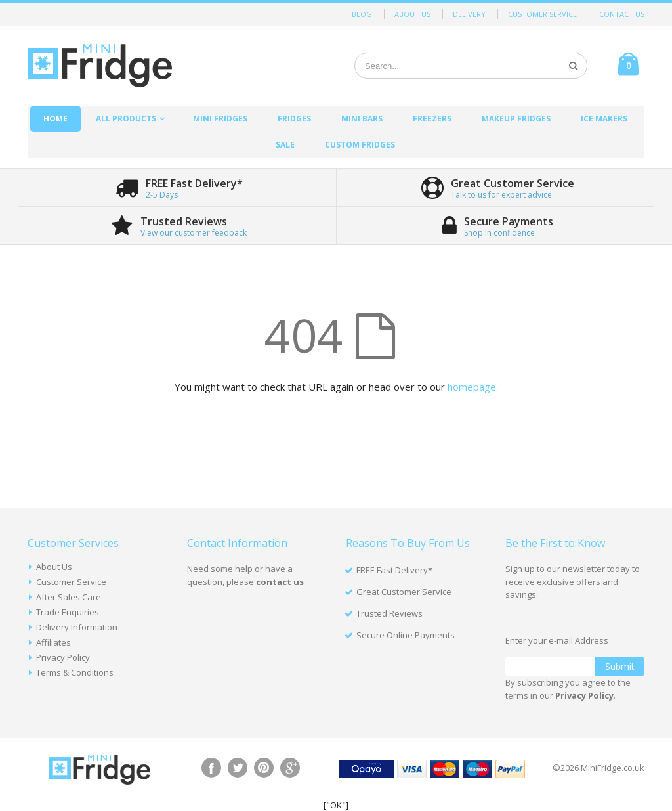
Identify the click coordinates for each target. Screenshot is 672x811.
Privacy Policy (63, 657)
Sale (285, 145)
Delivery (469, 14)
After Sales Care (69, 597)
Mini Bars (362, 119)
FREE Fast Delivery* (394, 570)
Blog (362, 14)
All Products (126, 119)
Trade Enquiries (68, 612)
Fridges (294, 119)
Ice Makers (604, 119)
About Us (412, 14)
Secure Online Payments (406, 635)
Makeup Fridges (516, 119)
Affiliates (53, 642)
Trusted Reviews (389, 613)
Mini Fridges (220, 119)
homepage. (473, 387)
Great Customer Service (404, 592)
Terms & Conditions (75, 672)
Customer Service (542, 14)
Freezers (432, 119)
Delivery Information (77, 627)
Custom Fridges (360, 145)
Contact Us (622, 14)
